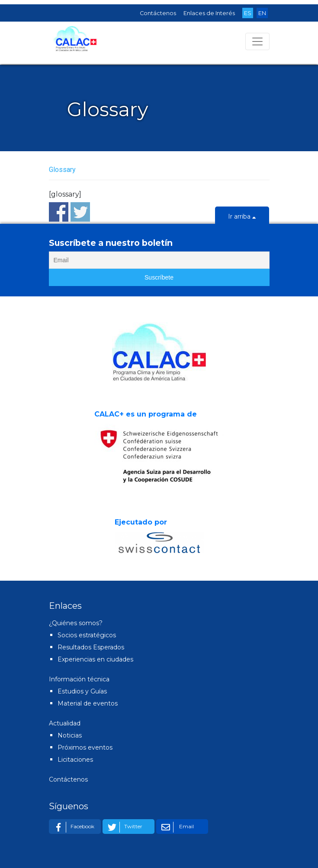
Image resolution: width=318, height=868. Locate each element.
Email (176, 827)
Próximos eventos (85, 747)
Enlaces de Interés (209, 13)
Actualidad (65, 723)
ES (248, 13)
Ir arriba (242, 217)
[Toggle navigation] (257, 41)
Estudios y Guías (82, 691)
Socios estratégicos (87, 635)
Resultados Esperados (91, 647)
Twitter (124, 827)
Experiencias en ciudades (95, 659)
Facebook (73, 827)
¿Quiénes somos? (76, 623)
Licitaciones (75, 760)
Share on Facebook (59, 212)
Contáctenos (158, 13)
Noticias (70, 735)
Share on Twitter (80, 212)
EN (262, 13)
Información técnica (79, 679)
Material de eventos (88, 703)
